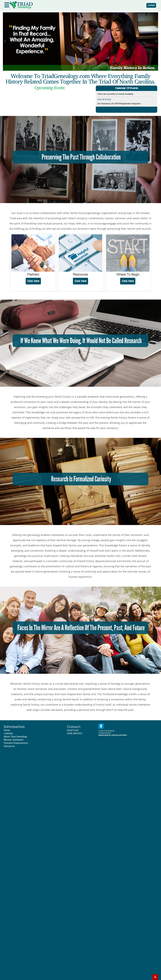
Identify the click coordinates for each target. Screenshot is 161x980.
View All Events (104, 99)
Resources (9, 746)
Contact (151, 5)
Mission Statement (14, 740)
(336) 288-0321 (75, 733)
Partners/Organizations (16, 743)
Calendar (8, 733)
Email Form (73, 730)
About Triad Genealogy (15, 737)
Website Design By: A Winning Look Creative (113, 735)
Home (7, 730)
